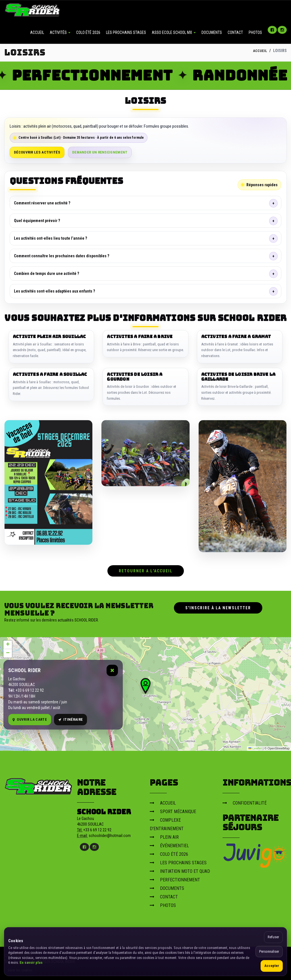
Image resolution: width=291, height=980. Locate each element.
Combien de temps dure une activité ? (46, 274)
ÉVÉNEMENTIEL (169, 844)
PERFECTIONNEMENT (175, 878)
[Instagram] (282, 30)
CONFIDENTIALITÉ (245, 802)
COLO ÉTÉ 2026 (88, 32)
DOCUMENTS (212, 32)
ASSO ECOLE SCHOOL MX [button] (174, 32)
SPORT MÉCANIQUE (173, 810)
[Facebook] (272, 30)
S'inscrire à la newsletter (218, 606)
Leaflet (255, 747)
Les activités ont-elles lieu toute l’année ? (50, 238)
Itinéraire (70, 718)
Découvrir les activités (37, 152)
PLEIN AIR (164, 836)
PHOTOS (255, 32)
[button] (145, 685)
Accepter (272, 966)
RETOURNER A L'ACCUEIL (146, 569)
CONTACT (235, 32)
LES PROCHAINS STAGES (126, 32)
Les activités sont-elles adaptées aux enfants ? (54, 291)
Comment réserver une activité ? (42, 203)
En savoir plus (31, 963)
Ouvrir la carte (30, 718)
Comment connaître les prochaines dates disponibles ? (62, 256)
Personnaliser (269, 951)
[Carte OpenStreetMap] (145, 693)
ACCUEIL (37, 32)
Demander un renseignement (100, 152)
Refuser (273, 937)
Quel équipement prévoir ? (37, 221)
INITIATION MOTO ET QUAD (180, 870)
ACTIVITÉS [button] (60, 32)
